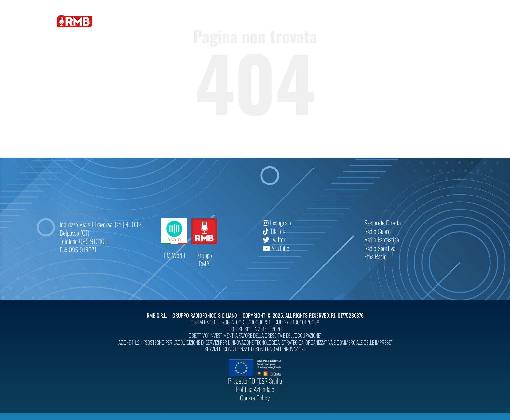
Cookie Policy (255, 398)
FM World (174, 255)
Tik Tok (274, 231)
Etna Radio (376, 256)
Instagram (277, 223)
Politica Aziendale (255, 389)
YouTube (276, 248)
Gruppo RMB (204, 259)
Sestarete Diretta (382, 223)
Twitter (274, 239)
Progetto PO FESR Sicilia (255, 381)
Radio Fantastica (382, 239)
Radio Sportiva (380, 248)
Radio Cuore (377, 231)
